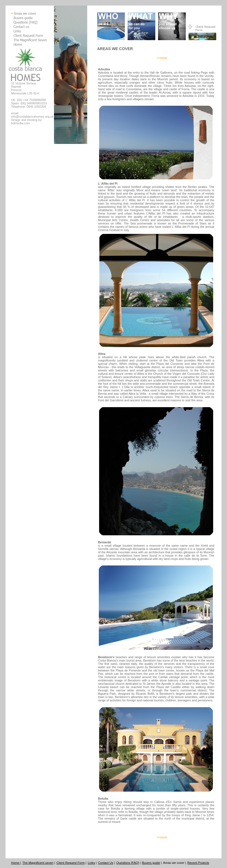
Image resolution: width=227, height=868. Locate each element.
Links (91, 863)
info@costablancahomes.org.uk (32, 117)
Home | (16, 863)
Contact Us (106, 863)
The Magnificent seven (38, 863)
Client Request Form (71, 863)
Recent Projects (198, 863)
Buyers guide (151, 863)
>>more (162, 58)
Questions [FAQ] (128, 863)
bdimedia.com (20, 123)
